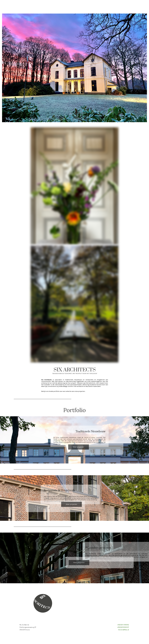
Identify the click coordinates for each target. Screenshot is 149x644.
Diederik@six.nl (123, 630)
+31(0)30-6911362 (123, 625)
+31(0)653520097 (123, 627)
